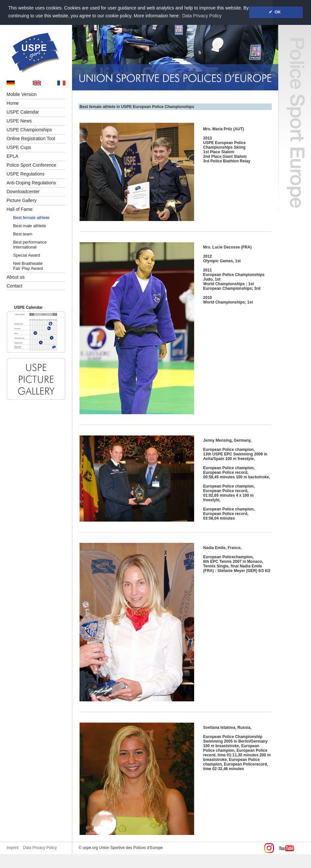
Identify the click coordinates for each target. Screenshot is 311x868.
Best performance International (30, 245)
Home (13, 103)
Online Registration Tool (31, 139)
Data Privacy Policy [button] (202, 16)
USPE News (19, 121)
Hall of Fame (19, 209)
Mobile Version (22, 94)
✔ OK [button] (276, 12)
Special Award (27, 255)
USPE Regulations (26, 174)
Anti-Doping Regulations (31, 183)
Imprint (13, 848)
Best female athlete (31, 218)
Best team (23, 234)
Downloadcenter (23, 192)
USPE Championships (29, 130)
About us (16, 277)
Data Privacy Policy (40, 848)
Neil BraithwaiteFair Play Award (28, 266)
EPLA (12, 156)
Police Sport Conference (31, 165)
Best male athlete (29, 226)
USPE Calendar (23, 112)
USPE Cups (19, 147)
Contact (14, 286)
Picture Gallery (22, 200)
